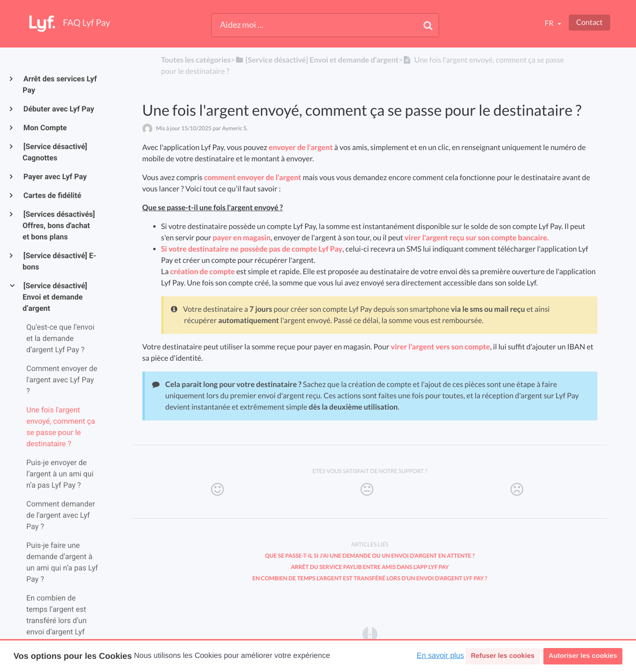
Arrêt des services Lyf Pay (60, 84)
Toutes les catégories (196, 60)
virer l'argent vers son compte (440, 347)
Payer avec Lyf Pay (55, 177)
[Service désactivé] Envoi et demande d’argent (55, 297)
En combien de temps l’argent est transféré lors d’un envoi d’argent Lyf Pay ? (370, 578)
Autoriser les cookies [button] (583, 656)
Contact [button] (589, 22)
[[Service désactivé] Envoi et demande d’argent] (317, 60)
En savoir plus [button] (441, 656)
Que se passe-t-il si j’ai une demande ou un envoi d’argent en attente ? (370, 556)
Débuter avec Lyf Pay (58, 109)
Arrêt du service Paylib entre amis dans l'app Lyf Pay (370, 567)
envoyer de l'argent (301, 147)
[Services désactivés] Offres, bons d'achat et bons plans (59, 225)
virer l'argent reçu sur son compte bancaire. (477, 238)
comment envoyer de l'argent (253, 178)
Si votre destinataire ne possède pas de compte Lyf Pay (252, 249)
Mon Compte (45, 128)
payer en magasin (242, 238)
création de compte (203, 272)
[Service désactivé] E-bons (59, 261)
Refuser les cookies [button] (503, 656)
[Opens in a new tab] (370, 634)
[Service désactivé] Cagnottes (55, 152)
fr (550, 23)
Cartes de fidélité (52, 195)
